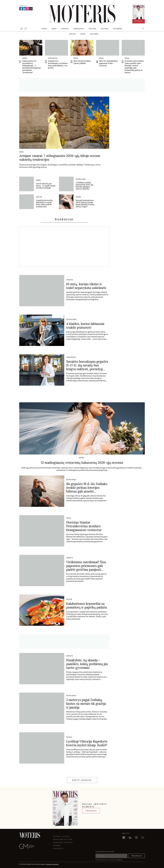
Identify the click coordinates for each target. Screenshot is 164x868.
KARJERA (57, 845)
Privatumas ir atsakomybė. (52, 864)
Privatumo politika (63, 839)
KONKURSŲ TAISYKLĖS (63, 842)
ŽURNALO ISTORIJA (61, 836)
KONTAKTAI (58, 848)
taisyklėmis (119, 860)
